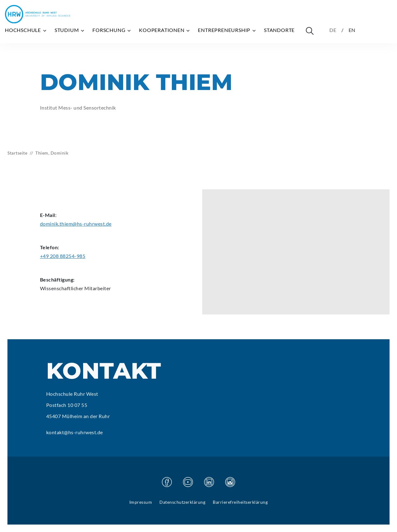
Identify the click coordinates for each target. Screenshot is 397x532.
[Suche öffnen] (310, 31)
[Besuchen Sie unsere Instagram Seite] (230, 482)
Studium (70, 30)
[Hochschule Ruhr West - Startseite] (38, 14)
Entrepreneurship (227, 30)
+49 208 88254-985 (63, 256)
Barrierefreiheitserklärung (240, 502)
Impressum (141, 502)
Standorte (279, 30)
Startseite (17, 153)
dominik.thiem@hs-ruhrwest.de (76, 224)
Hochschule (26, 30)
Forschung (112, 30)
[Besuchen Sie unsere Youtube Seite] (188, 482)
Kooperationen (165, 30)
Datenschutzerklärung (182, 502)
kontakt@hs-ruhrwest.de (75, 432)
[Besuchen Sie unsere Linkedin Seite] (209, 482)
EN (352, 30)
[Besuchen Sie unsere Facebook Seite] (167, 482)
